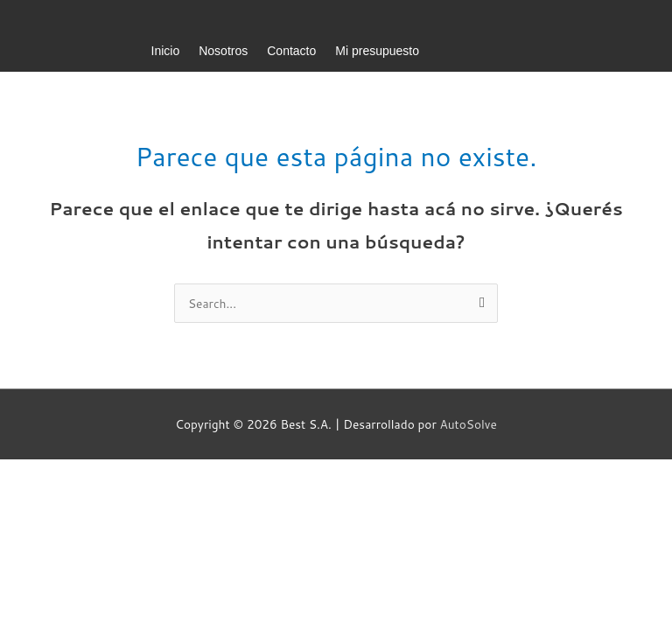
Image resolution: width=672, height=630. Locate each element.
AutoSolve (469, 424)
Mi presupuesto (377, 51)
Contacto (291, 51)
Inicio (166, 51)
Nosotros (223, 51)
